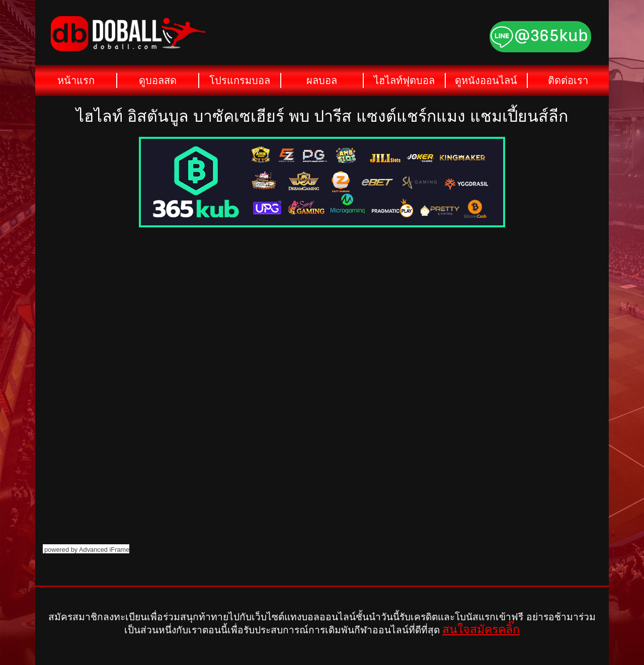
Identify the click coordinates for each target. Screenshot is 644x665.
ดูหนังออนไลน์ (486, 80)
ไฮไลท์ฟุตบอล (404, 80)
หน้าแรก (76, 80)
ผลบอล (322, 80)
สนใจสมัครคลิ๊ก (481, 629)
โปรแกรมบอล (240, 80)
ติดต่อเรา (568, 80)
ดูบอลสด (158, 80)
